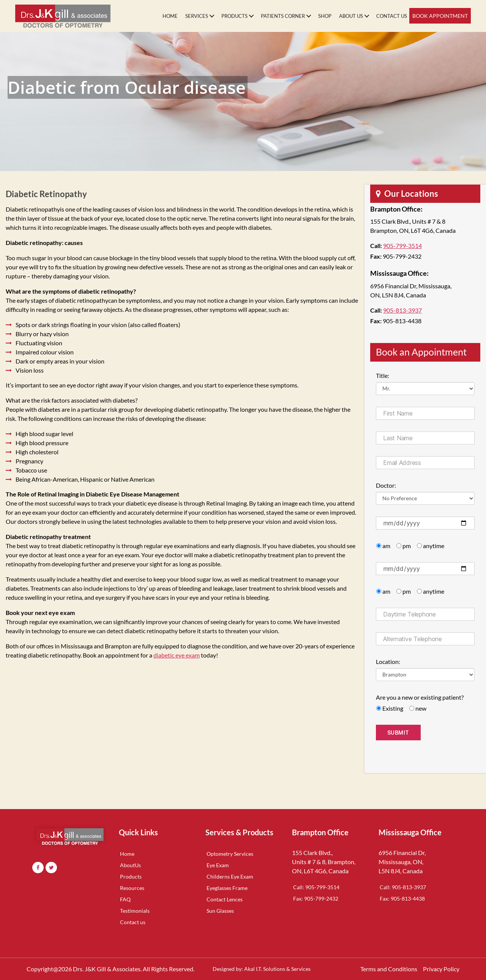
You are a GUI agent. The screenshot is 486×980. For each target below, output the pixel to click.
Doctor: (386, 485)
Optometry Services (230, 854)
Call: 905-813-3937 (403, 887)
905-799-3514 (402, 246)
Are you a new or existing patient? (420, 697)
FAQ (125, 899)
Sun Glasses (220, 911)
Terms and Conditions (389, 969)
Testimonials (135, 911)
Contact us (133, 922)
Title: (383, 375)
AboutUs (130, 865)
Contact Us (392, 16)
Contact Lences (225, 899)
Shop (325, 16)
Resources (132, 888)
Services (197, 16)
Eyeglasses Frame (227, 888)
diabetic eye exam (177, 655)
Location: (388, 661)
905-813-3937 (402, 310)
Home (170, 16)
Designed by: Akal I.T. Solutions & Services (262, 969)
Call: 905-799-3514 (316, 887)
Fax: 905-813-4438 (402, 899)
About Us (351, 16)
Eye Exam (218, 865)
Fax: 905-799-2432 (316, 899)
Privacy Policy (441, 969)
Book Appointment (440, 16)
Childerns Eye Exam (230, 876)
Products (234, 16)
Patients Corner (283, 16)
